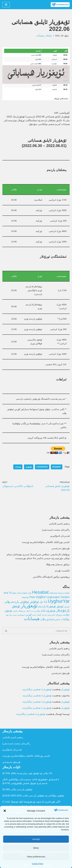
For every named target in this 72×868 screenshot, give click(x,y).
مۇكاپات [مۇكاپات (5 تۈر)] (65, 619)
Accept (36, 839)
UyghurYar (42, 467)
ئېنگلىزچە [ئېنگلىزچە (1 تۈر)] (37, 611)
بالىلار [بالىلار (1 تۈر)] (28, 611)
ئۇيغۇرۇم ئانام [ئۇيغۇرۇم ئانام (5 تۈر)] (48, 611)
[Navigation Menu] (6, 5)
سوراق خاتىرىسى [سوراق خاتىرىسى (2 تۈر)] (54, 615)
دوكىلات (48, 36)
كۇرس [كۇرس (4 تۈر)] (29, 615)
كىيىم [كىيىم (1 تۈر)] (34, 615)
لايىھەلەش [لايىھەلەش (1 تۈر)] (21, 615)
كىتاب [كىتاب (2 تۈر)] (39, 615)
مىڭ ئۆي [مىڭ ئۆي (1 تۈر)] (9, 615)
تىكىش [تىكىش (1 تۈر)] (15, 611)
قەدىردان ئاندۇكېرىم (60, 536)
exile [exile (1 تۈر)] (30, 593)
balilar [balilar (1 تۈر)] (14, 593)
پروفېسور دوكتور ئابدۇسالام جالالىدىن (51, 577)
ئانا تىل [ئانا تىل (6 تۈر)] (43, 602)
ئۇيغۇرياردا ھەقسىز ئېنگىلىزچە (37, 689)
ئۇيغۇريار (29, 467)
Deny (36, 848)
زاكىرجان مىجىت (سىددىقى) (56, 530)
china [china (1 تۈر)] (19, 593)
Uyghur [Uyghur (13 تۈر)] (41, 597)
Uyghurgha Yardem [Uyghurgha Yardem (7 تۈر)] (58, 597)
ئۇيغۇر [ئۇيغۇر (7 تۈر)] (60, 606)
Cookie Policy (38, 864)
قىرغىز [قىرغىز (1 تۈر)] (44, 615)
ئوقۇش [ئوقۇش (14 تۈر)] (34, 602)
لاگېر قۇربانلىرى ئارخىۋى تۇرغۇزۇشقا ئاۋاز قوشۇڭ (35, 802)
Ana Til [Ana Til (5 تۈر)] (7, 593)
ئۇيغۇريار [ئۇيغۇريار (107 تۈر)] (29, 606)
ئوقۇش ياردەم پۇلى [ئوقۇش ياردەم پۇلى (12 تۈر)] (17, 602)
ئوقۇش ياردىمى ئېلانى (21, 789)
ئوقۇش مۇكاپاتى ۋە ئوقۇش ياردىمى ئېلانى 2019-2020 (37, 795)
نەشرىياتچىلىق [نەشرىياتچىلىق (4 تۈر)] (53, 619)
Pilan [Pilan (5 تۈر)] (32, 597)
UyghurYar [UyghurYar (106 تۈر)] (59, 601)
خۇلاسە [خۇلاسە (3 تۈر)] (66, 615)
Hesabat (57, 467)
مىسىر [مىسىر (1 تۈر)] (15, 615)
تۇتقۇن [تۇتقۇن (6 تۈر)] (8, 611)
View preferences (36, 857)
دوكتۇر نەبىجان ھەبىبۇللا (58, 564)
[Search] (40, 631)
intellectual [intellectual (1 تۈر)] (53, 593)
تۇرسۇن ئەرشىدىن (61, 548)
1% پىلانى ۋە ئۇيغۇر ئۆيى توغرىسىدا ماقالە (31, 773)
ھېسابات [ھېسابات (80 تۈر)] (32, 619)
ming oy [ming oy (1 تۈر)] (61, 593)
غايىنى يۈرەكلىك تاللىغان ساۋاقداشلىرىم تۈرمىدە (46, 542)
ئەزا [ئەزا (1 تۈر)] (32, 611)
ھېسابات (40, 36)
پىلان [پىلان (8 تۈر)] (43, 619)
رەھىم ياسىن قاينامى (59, 524)
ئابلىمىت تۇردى (62, 571)
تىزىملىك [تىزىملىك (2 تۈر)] (22, 611)
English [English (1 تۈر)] (25, 593)
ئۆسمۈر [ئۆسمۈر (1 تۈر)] (67, 607)
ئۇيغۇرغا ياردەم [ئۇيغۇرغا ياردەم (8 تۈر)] (47, 606)
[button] (5, 811)
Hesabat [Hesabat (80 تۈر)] (40, 592)
